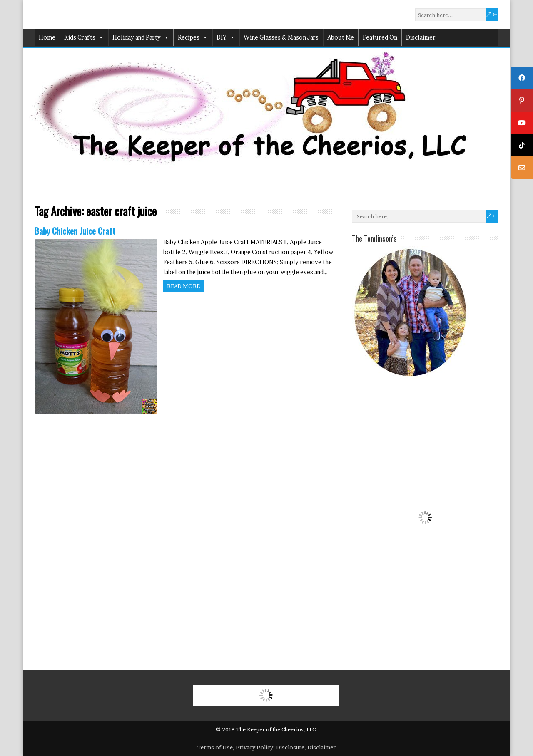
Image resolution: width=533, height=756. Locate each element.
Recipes (193, 37)
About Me (341, 37)
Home (47, 37)
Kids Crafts (84, 37)
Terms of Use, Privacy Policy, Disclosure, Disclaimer (266, 747)
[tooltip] (522, 78)
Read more (183, 286)
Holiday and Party (141, 37)
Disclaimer (421, 37)
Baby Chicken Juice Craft (75, 231)
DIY (226, 37)
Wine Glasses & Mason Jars (281, 37)
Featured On (380, 37)
